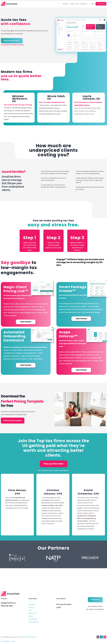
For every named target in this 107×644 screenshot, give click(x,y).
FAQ (77, 4)
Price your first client (53, 464)
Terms (13, 642)
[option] (18, 108)
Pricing (72, 4)
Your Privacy (5, 642)
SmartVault (33, 620)
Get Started (101, 4)
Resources (84, 4)
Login (92, 4)
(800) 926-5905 (7, 607)
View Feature (26, 322)
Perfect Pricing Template (12, 421)
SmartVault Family (29, 638)
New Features (34, 623)
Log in (59, 608)
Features (65, 4)
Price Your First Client (12, 41)
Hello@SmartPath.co (9, 604)
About (31, 617)
